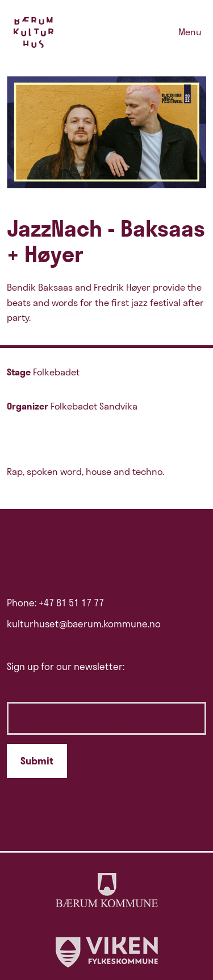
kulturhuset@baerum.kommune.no (84, 624)
